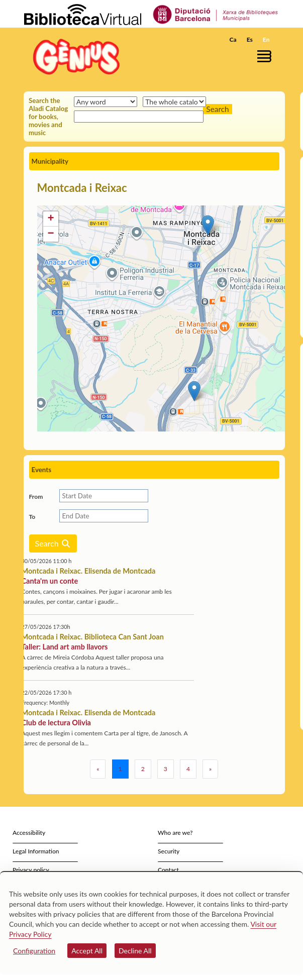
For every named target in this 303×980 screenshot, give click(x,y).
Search (53, 543)
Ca (233, 39)
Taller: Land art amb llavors (65, 647)
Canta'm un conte (50, 581)
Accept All (87, 951)
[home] (74, 57)
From (36, 497)
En (266, 39)
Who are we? (175, 833)
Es (250, 39)
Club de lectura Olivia (56, 723)
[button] (266, 56)
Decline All (135, 951)
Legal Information (36, 851)
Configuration (34, 951)
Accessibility (29, 833)
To (32, 517)
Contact (168, 870)
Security (169, 851)
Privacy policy (31, 870)
